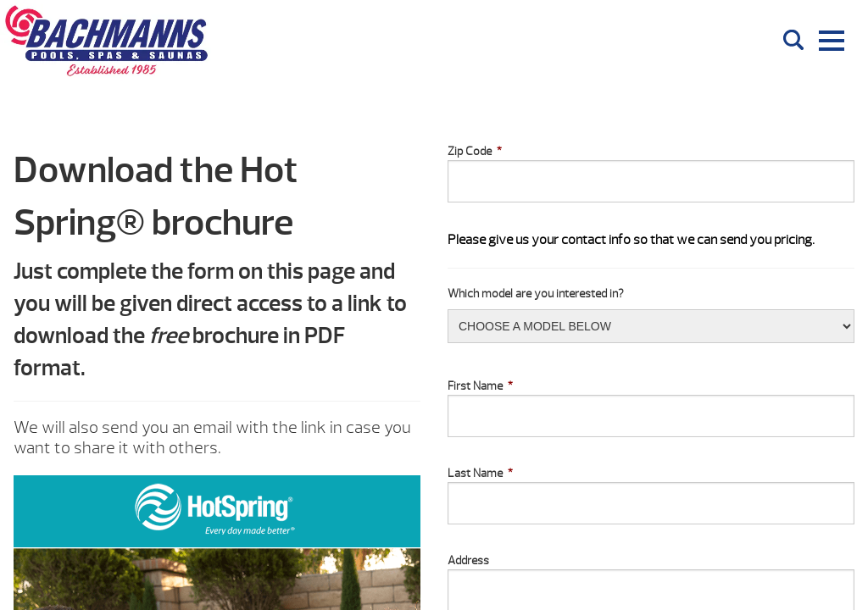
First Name (480, 386)
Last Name (480, 473)
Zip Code (475, 151)
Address (468, 560)
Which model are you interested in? (536, 294)
